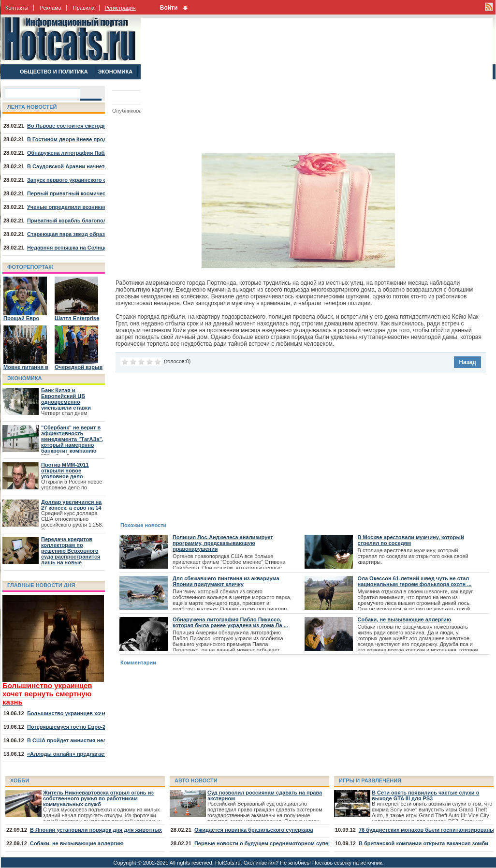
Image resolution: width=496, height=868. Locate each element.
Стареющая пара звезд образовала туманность (90, 234)
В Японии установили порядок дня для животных (96, 830)
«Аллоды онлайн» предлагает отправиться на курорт (98, 754)
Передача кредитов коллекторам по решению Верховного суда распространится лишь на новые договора (71, 554)
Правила (84, 8)
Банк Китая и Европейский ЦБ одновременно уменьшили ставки (66, 399)
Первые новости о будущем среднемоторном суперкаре (269, 843)
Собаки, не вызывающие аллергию (405, 619)
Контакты (17, 8)
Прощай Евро (21, 318)
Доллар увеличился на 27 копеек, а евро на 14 (71, 505)
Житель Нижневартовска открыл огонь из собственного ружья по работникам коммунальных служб (98, 798)
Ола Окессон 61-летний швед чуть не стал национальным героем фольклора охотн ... (415, 581)
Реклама (51, 8)
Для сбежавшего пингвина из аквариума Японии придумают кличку (226, 581)
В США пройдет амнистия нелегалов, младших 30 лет (98, 740)
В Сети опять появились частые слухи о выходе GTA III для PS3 (425, 795)
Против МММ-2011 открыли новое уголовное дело (65, 471)
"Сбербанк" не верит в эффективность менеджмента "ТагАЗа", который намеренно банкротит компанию (72, 439)
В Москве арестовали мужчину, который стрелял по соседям (411, 540)
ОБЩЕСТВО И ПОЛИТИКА (54, 72)
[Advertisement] (256, 86)
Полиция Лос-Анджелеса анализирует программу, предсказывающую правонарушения (223, 543)
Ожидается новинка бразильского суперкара (254, 830)
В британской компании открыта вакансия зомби (423, 843)
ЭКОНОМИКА (115, 72)
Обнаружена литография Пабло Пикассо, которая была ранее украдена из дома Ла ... (230, 622)
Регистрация (120, 8)
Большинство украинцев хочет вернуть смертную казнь (102, 713)
